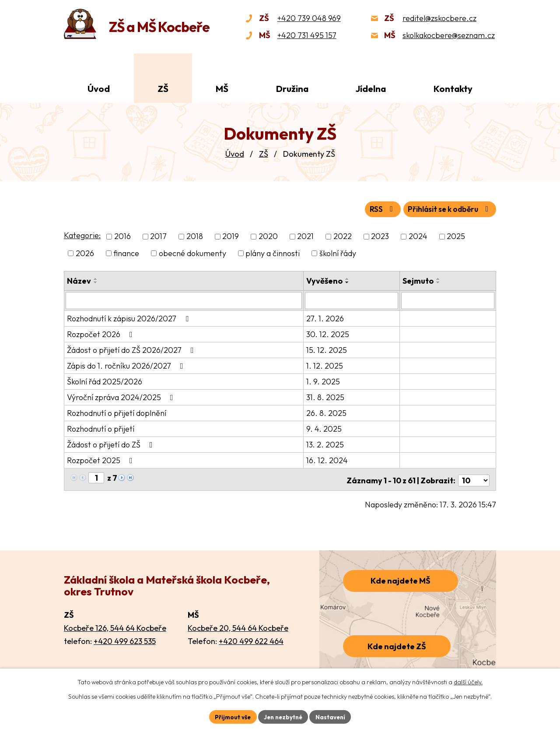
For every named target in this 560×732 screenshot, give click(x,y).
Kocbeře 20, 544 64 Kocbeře (238, 625)
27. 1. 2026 (326, 317)
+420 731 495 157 (307, 35)
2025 (456, 236)
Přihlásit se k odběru (446, 209)
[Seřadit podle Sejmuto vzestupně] (439, 278)
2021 (305, 236)
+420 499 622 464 (251, 638)
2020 (268, 236)
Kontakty (453, 89)
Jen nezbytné (283, 716)
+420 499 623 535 (125, 638)
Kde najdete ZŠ (397, 643)
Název (79, 280)
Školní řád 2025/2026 (105, 380)
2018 (195, 236)
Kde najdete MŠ (401, 578)
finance (126, 252)
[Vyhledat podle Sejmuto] (448, 299)
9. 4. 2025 (325, 428)
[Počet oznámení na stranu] (474, 477)
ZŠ (264, 154)
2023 (380, 236)
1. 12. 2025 (325, 364)
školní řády (338, 252)
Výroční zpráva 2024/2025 (122, 396)
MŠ (222, 89)
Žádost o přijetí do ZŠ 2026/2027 (132, 349)
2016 (122, 236)
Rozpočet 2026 (101, 333)
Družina (292, 89)
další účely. (468, 682)
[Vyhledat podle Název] (184, 299)
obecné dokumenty (192, 252)
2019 (231, 236)
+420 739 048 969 (309, 18)
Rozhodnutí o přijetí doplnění (117, 412)
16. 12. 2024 (328, 459)
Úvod (235, 154)
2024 (418, 236)
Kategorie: (82, 235)
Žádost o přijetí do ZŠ (112, 443)
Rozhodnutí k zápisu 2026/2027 (129, 317)
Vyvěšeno (325, 280)
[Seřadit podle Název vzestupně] (96, 278)
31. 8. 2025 (326, 396)
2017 (158, 236)
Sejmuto (418, 280)
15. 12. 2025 (327, 349)
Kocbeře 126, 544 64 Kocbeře (115, 625)
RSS (374, 209)
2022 (343, 236)
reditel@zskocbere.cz (439, 18)
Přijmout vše (230, 716)
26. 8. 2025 (327, 412)
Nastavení (333, 716)
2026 (85, 252)
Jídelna (371, 89)
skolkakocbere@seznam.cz (449, 35)
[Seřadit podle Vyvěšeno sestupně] (348, 282)
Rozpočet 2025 (101, 459)
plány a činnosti (273, 252)
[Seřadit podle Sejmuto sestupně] (439, 282)
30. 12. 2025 (329, 333)
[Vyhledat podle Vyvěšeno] (352, 299)
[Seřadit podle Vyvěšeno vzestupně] (348, 278)
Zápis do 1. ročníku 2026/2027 (127, 364)
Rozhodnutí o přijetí (101, 428)
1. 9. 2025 (324, 380)
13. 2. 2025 (326, 443)
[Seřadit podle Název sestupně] (96, 282)
